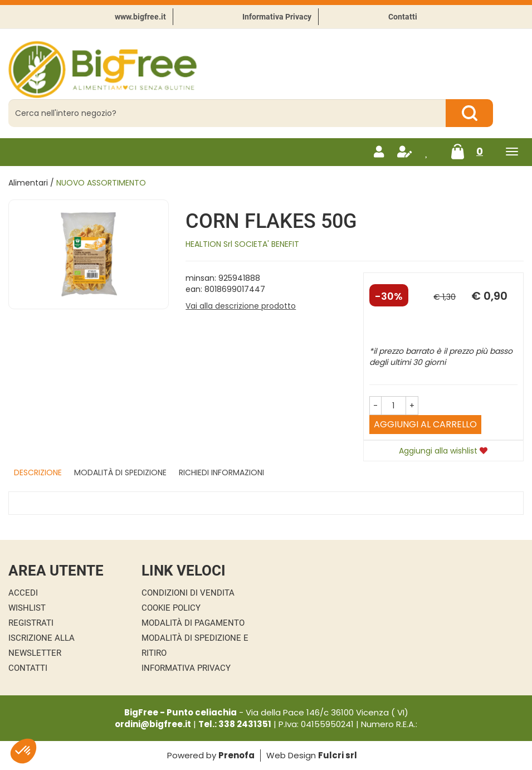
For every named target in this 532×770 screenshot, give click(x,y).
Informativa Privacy (277, 17)
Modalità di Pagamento (193, 623)
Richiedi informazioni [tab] (221, 472)
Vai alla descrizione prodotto (241, 306)
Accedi (23, 593)
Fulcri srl (338, 755)
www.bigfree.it (140, 17)
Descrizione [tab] (38, 472)
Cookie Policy (171, 608)
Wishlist (27, 608)
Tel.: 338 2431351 (235, 724)
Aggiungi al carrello (425, 424)
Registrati (31, 623)
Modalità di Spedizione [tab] (120, 472)
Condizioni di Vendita (188, 593)
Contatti (403, 17)
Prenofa (236, 755)
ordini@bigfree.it (153, 724)
